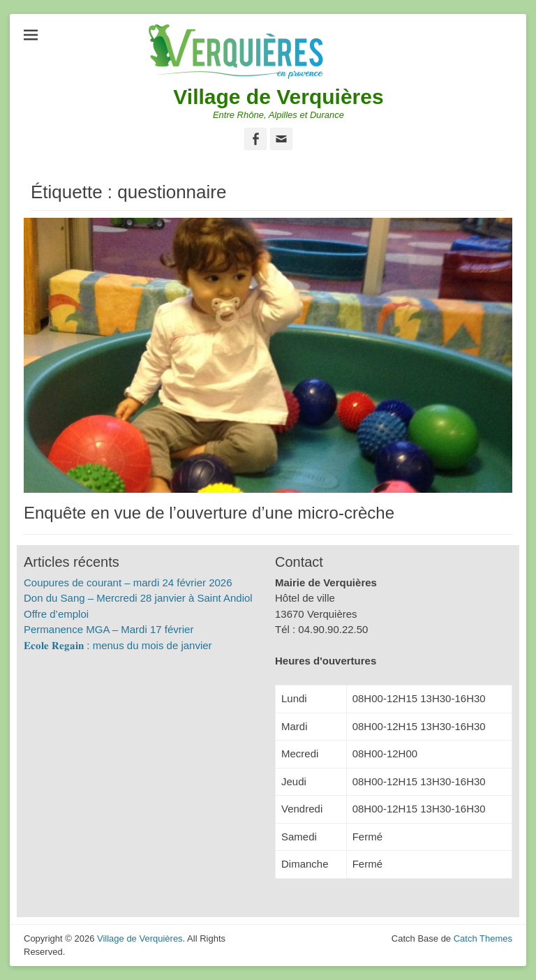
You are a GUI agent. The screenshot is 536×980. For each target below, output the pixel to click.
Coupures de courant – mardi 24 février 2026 (128, 582)
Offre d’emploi (56, 614)
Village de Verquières (278, 97)
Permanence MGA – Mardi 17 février (109, 629)
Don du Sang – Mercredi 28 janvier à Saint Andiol (138, 598)
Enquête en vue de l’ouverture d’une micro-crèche (209, 513)
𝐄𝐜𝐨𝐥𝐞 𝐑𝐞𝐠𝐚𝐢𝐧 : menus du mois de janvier (118, 645)
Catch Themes (483, 938)
